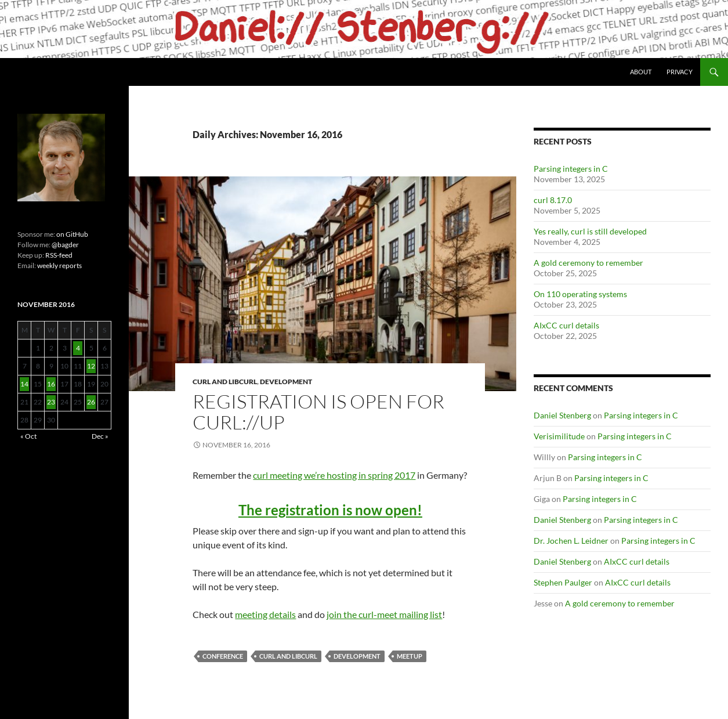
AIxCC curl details (566, 325)
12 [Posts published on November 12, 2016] (91, 366)
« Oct (28, 436)
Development (286, 382)
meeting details (265, 614)
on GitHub (72, 234)
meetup (410, 656)
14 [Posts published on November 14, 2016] (24, 384)
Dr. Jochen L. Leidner (571, 541)
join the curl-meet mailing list (384, 614)
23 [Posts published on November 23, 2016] (51, 402)
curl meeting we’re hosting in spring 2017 (334, 475)
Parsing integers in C (571, 169)
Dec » (100, 436)
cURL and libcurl (225, 382)
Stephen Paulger (563, 582)
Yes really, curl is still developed (590, 231)
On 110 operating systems (580, 294)
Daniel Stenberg (562, 415)
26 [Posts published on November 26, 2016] (91, 402)
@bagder (65, 245)
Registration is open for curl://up (318, 412)
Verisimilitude (559, 436)
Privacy (680, 72)
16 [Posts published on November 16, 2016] (51, 384)
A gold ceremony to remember (588, 263)
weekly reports (59, 265)
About (641, 72)
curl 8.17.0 (553, 200)
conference (223, 656)
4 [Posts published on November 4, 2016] (78, 348)
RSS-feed (59, 255)
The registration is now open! (330, 510)
